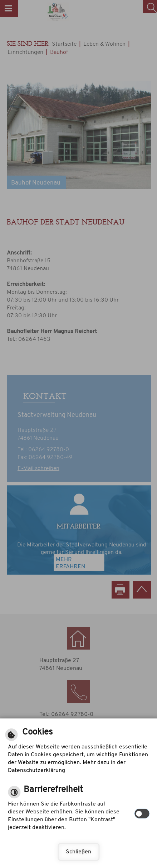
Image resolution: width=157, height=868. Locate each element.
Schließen (78, 852)
